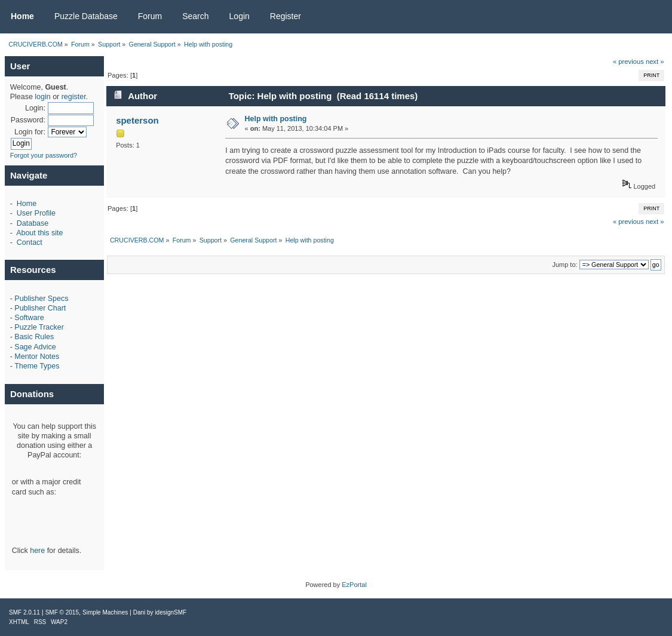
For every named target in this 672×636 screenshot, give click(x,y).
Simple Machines (105, 612)
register (74, 97)
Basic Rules (34, 337)
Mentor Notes (37, 357)
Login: (35, 108)
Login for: (30, 132)
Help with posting (276, 119)
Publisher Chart (40, 308)
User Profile (36, 213)
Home (27, 204)
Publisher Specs (41, 299)
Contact (30, 242)
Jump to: (564, 265)
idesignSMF (171, 612)
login (42, 97)
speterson (137, 120)
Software (29, 318)
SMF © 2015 (62, 612)
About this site (39, 233)
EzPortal (354, 585)
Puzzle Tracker (39, 327)
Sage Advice (35, 347)
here (37, 551)
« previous (628, 62)
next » (655, 62)
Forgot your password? (44, 155)
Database (33, 223)
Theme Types (37, 366)
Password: (28, 120)
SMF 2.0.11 (24, 612)
